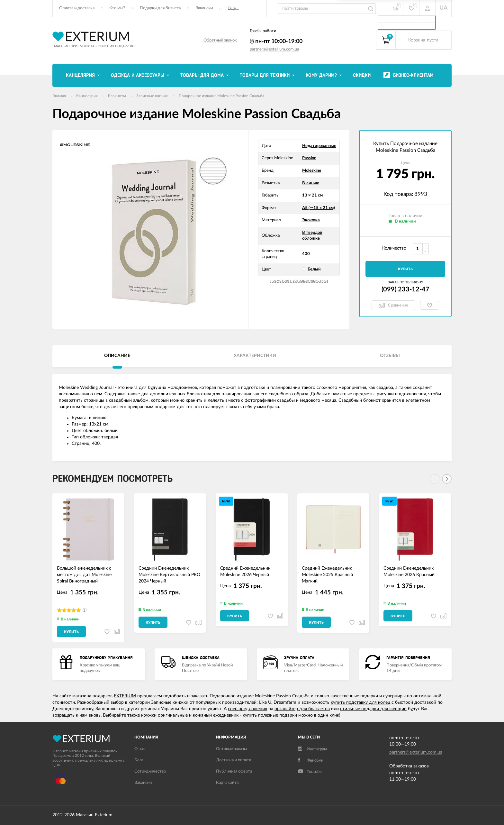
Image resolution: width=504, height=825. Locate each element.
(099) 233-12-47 (405, 289)
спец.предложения (248, 709)
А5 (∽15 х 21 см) (319, 208)
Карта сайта (227, 783)
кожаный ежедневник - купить (225, 715)
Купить (405, 269)
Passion (309, 158)
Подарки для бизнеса (160, 8)
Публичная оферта (234, 771)
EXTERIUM (125, 696)
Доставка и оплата (234, 760)
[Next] (447, 479)
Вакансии (204, 8)
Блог (139, 760)
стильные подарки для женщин (373, 709)
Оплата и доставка (77, 8)
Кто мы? (117, 8)
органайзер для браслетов (302, 709)
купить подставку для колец (360, 702)
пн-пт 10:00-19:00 (276, 41)
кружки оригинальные (164, 715)
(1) (85, 610)
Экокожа (311, 220)
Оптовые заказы (231, 749)
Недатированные (319, 146)
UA (444, 8)
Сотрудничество (150, 771)
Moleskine (312, 171)
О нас (139, 749)
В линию (311, 183)
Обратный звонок (220, 40)
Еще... (233, 9)
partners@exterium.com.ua (274, 49)
